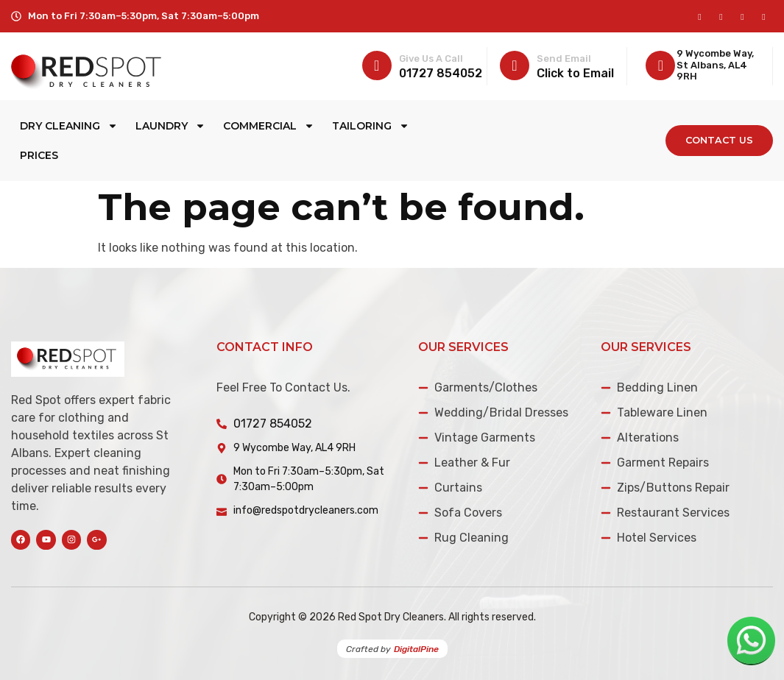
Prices (39, 155)
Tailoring (371, 126)
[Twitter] (742, 16)
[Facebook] (700, 16)
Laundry (170, 126)
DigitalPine (416, 649)
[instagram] (721, 16)
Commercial (269, 126)
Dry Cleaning (69, 126)
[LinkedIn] (764, 16)
